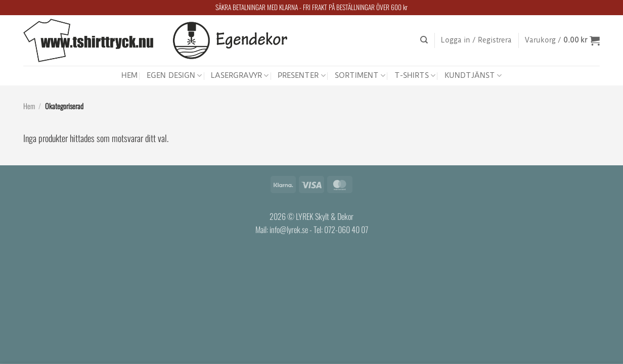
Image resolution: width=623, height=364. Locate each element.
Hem (29, 106)
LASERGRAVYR (240, 76)
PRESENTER (301, 76)
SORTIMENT (360, 76)
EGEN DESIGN (174, 76)
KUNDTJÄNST (473, 76)
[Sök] (424, 40)
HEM (129, 75)
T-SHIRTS (415, 76)
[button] (476, 40)
